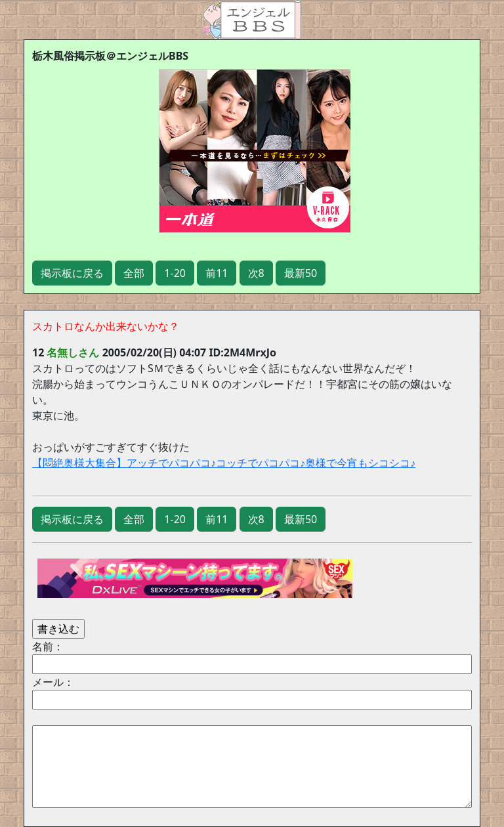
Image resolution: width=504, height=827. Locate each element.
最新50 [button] (301, 273)
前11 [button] (217, 273)
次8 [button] (256, 273)
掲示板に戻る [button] (72, 273)
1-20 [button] (175, 273)
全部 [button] (134, 273)
